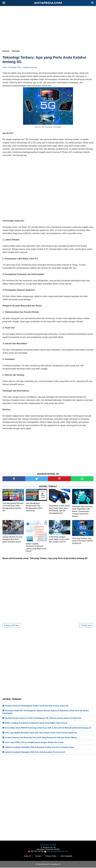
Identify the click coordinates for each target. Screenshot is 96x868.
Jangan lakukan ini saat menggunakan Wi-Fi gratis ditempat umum (12, 540)
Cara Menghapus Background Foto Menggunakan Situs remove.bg (34, 507)
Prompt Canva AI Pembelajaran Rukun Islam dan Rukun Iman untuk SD (36, 706)
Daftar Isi (27, 856)
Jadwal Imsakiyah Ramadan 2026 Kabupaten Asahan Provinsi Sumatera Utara (39, 748)
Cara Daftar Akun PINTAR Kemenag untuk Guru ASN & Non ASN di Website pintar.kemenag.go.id (48, 728)
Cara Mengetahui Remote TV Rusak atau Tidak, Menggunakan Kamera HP (13, 507)
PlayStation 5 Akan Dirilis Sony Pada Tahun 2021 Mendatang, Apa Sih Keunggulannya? (59, 510)
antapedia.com (48, 3)
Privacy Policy (51, 856)
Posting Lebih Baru (11, 626)
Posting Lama (86, 626)
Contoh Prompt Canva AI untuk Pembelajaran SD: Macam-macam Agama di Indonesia (43, 718)
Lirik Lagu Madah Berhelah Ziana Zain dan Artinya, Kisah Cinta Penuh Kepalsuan (41, 733)
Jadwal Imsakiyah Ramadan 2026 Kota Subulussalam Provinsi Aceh (35, 752)
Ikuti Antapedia (67, 856)
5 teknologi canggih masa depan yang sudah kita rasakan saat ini (59, 540)
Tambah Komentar (30, 68)
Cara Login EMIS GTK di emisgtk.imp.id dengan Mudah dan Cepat (34, 743)
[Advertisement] (49, 28)
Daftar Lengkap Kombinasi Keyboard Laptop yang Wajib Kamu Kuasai (36, 548)
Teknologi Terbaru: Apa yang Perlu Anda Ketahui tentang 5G (82, 541)
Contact (38, 856)
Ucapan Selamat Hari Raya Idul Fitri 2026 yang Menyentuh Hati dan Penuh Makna (41, 738)
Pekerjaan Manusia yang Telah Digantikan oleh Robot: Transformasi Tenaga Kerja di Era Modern (82, 512)
